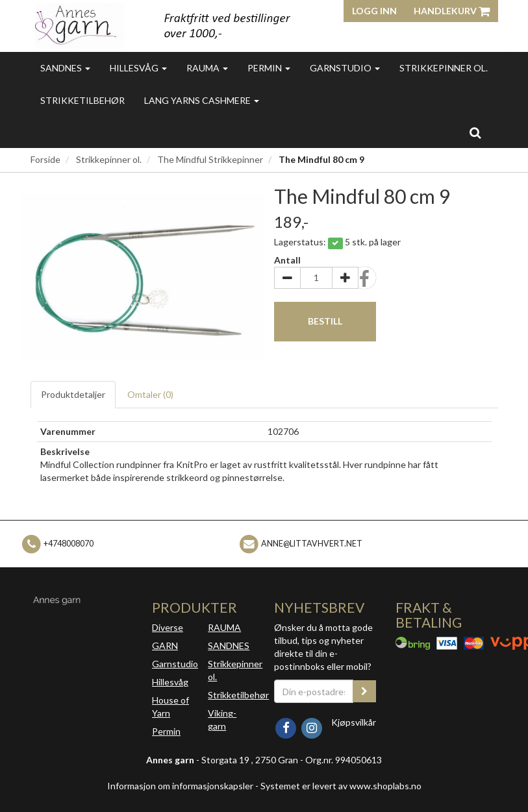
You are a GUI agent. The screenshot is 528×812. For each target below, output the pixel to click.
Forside (45, 159)
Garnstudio (345, 68)
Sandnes (65, 68)
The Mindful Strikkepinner (210, 159)
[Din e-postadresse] (314, 691)
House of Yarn (170, 707)
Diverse (168, 627)
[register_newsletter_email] (364, 691)
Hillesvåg (138, 68)
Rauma (207, 68)
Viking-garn (222, 720)
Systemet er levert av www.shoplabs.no (341, 786)
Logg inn (374, 11)
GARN (165, 646)
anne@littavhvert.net (312, 543)
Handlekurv (452, 11)
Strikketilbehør (82, 100)
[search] (475, 132)
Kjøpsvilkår (354, 722)
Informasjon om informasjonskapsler (180, 786)
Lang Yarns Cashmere (202, 100)
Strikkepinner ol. (444, 68)
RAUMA (224, 627)
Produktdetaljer (73, 394)
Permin (269, 68)
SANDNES (229, 646)
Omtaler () (150, 394)
